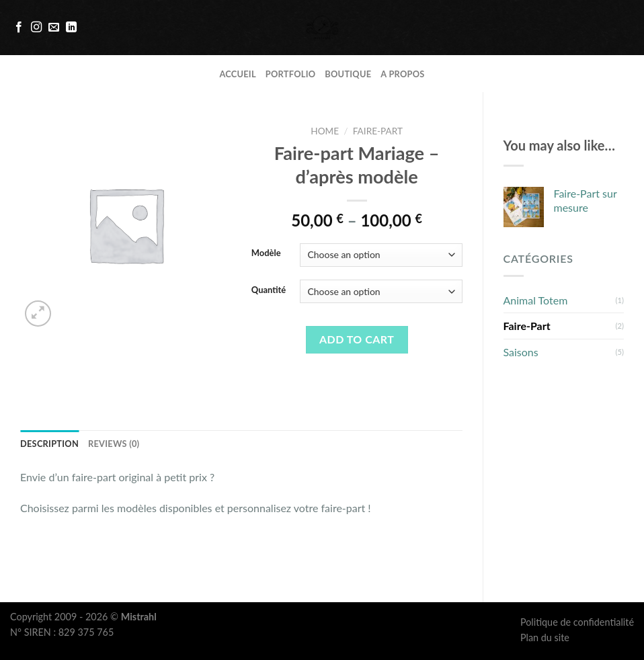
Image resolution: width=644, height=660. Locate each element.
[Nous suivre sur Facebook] (19, 28)
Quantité (269, 290)
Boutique (348, 74)
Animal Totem (536, 300)
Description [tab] (49, 444)
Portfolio (291, 74)
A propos (402, 74)
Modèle (266, 253)
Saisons (521, 352)
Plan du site (545, 637)
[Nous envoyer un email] (54, 28)
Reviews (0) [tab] (114, 444)
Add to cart (357, 339)
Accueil (237, 74)
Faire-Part (527, 326)
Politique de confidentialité (577, 622)
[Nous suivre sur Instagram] (36, 28)
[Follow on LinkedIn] (71, 28)
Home (325, 131)
